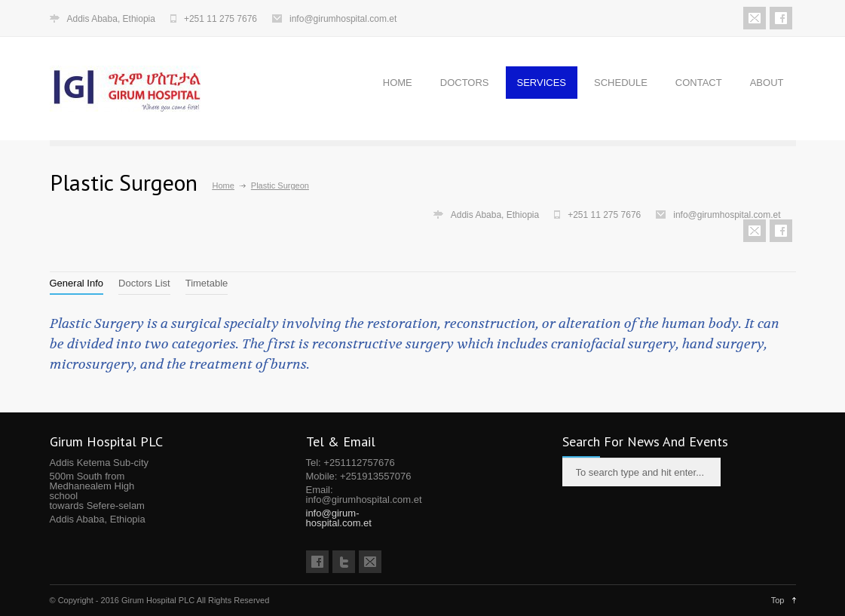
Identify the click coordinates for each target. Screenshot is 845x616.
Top (778, 600)
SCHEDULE (621, 83)
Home (223, 185)
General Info (77, 283)
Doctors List (144, 283)
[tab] (77, 283)
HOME (398, 83)
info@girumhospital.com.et (343, 19)
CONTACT (699, 83)
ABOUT (767, 83)
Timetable (207, 283)
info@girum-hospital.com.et (339, 518)
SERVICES (542, 83)
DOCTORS (465, 83)
